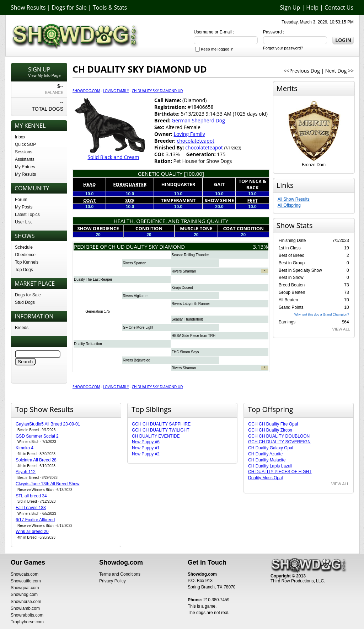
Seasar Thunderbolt (187, 319)
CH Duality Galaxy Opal (271, 448)
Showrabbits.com (27, 615)
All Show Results (294, 199)
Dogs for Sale (69, 7)
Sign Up (290, 7)
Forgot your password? (283, 48)
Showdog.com (86, 91)
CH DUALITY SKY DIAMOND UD (157, 91)
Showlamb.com (25, 608)
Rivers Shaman (184, 271)
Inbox (20, 137)
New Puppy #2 (146, 454)
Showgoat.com (25, 588)
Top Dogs (24, 270)
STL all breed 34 (31, 496)
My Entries (25, 167)
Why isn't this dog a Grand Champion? (322, 314)
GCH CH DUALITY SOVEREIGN (279, 442)
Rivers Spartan (134, 263)
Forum (21, 200)
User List (23, 222)
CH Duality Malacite (267, 460)
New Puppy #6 (146, 442)
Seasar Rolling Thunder (190, 255)
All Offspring (289, 205)
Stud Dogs (25, 302)
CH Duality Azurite (265, 454)
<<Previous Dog (302, 71)
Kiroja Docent (182, 288)
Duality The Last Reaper (93, 279)
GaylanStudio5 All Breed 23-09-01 (48, 424)
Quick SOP (25, 144)
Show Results (28, 7)
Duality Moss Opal (265, 478)
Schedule (24, 247)
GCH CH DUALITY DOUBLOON (279, 436)
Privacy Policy (113, 581)
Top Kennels (27, 262)
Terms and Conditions (120, 574)
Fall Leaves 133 (31, 508)
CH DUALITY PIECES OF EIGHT (280, 472)
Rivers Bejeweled (136, 360)
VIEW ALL (341, 329)
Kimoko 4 (25, 448)
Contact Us (339, 7)
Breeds (22, 328)
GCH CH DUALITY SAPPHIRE (161, 424)
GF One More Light (138, 327)
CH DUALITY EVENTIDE (156, 436)
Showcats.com (25, 574)
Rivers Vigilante (135, 296)
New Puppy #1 (146, 448)
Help (312, 7)
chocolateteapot (196, 141)
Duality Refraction (88, 344)
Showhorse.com (26, 602)
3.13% (261, 247)
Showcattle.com (26, 581)
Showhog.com (24, 594)
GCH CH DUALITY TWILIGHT (161, 430)
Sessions (24, 152)
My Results (25, 174)
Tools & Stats (110, 7)
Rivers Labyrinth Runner (191, 304)
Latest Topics (27, 215)
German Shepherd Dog (198, 120)
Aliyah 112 (26, 472)
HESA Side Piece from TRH (194, 336)
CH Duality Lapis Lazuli (270, 466)
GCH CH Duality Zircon (270, 430)
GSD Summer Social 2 (37, 436)
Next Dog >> (339, 71)
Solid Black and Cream (113, 157)
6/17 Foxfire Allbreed (35, 520)
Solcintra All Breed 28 (36, 460)
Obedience (25, 255)
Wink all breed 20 (32, 532)
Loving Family (116, 91)
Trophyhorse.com (27, 622)
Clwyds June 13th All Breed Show (47, 484)
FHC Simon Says (185, 352)
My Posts (24, 207)
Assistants (25, 159)
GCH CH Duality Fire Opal (273, 424)
